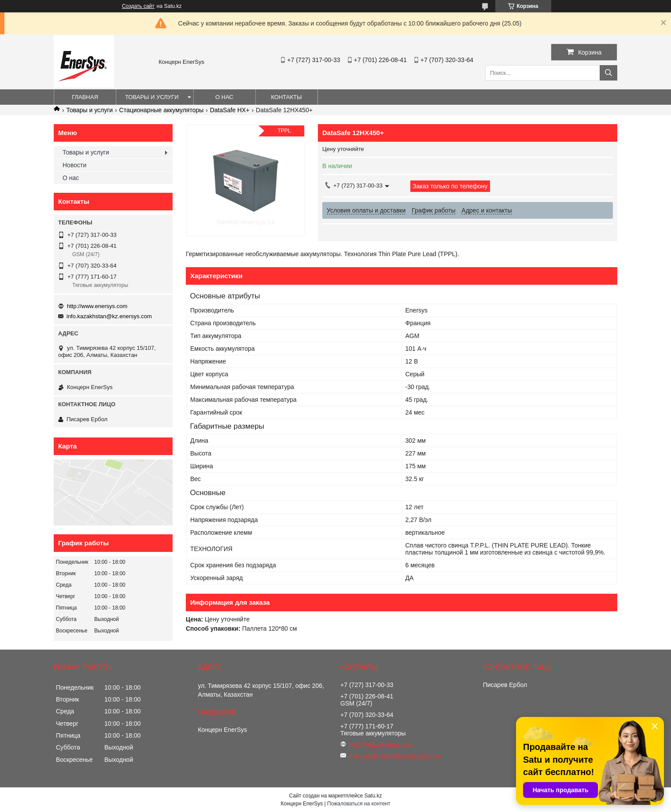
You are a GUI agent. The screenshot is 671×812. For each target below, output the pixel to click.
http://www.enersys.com (97, 306)
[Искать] (608, 73)
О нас (224, 97)
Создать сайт (138, 6)
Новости (74, 165)
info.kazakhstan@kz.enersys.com (109, 316)
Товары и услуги (152, 97)
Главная (85, 97)
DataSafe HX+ (230, 110)
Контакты (286, 97)
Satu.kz (373, 796)
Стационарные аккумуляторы (162, 110)
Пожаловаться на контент (359, 804)
